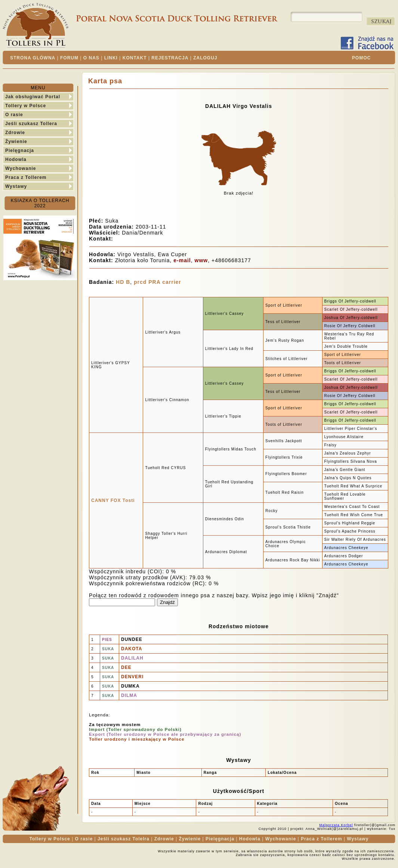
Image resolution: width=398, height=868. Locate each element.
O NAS (91, 58)
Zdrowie (15, 133)
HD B (123, 282)
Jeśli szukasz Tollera (31, 124)
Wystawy (16, 186)
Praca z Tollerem (26, 177)
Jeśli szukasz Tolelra (124, 839)
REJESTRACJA (170, 58)
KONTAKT (135, 58)
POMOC (361, 58)
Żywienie (16, 142)
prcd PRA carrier (158, 282)
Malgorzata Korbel (336, 825)
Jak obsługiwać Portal (33, 97)
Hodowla (16, 159)
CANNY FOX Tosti (113, 500)
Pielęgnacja (20, 151)
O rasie (14, 115)
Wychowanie (21, 168)
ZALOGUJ (205, 58)
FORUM (69, 58)
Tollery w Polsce (26, 106)
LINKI (111, 58)
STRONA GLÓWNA (33, 58)
